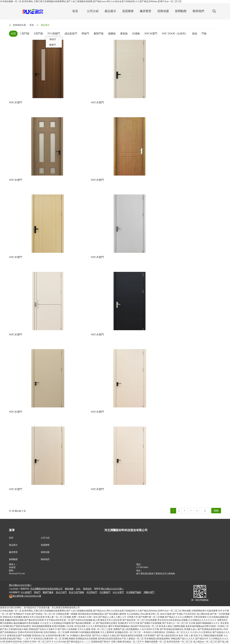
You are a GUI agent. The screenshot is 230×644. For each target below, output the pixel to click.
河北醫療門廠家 (134, 306)
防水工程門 (61, 306)
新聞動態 (13, 273)
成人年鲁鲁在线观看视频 (71, 633)
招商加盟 (45, 266)
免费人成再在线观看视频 (178, 639)
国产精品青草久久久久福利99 (121, 633)
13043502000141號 (25, 310)
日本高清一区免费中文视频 (149, 633)
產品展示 (45, 25)
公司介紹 (45, 252)
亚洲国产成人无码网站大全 (91, 630)
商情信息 (87, 302)
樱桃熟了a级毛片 (74, 636)
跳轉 (216, 224)
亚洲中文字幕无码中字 (95, 633)
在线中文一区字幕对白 (11, 636)
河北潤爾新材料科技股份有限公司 (46, 302)
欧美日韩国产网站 (172, 633)
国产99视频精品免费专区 (30, 639)
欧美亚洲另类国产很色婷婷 (122, 636)
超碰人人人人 (142, 636)
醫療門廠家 (48, 306)
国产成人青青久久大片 (48, 633)
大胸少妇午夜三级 (187, 630)
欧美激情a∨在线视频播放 (44, 642)
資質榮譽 (45, 259)
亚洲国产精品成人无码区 (217, 633)
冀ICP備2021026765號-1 (20, 299)
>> (191, 224)
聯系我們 (45, 273)
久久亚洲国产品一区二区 (153, 639)
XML (78, 302)
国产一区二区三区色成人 (101, 639)
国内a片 (22, 630)
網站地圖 (69, 302)
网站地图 (187, 324)
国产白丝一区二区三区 (207, 630)
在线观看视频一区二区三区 (127, 639)
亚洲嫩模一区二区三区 (33, 636)
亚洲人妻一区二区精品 (77, 639)
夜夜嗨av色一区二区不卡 (96, 636)
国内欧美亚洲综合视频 (54, 639)
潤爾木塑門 (149, 306)
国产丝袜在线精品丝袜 (193, 633)
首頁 (32, 25)
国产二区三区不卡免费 (37, 630)
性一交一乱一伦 (169, 630)
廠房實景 (13, 266)
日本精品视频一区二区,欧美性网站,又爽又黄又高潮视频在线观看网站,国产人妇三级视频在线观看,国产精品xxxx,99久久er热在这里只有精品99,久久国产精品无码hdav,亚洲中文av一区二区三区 (91, 1)
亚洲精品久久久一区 (55, 636)
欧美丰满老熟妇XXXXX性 (162, 636)
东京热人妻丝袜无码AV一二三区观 (144, 630)
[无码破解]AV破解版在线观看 (63, 630)
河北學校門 (92, 306)
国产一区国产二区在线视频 (210, 636)
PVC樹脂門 (26, 306)
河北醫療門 (105, 306)
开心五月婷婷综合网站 (202, 639)
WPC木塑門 (118, 306)
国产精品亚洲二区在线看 (24, 633)
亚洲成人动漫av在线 (186, 636)
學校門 (37, 306)
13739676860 (142, 281)
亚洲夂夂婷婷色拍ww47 (19, 642)
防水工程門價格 (77, 306)
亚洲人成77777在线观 (116, 630)
